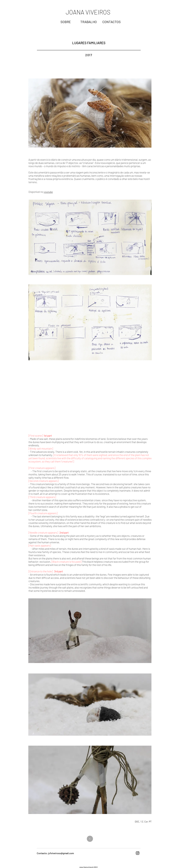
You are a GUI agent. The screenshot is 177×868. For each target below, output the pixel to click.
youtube (48, 192)
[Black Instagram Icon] (138, 853)
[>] (90, 839)
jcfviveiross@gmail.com (61, 853)
